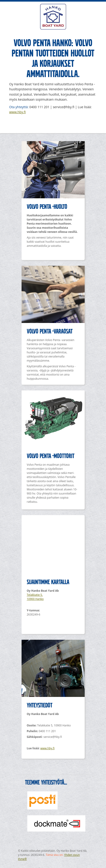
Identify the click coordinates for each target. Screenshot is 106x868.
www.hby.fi (17, 112)
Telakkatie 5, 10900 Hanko (35, 597)
